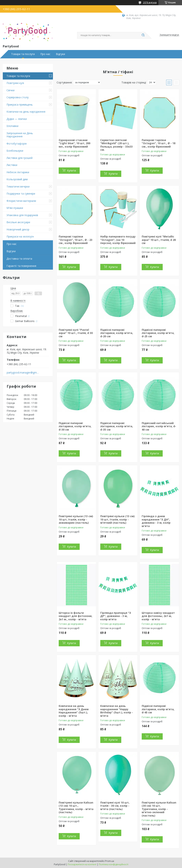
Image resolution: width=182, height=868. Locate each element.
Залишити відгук (169, 35)
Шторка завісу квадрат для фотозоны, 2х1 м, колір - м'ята (158, 616)
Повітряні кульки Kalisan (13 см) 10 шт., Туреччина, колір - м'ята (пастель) (76, 807)
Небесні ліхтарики (18, 172)
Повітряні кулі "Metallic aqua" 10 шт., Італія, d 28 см (159, 240)
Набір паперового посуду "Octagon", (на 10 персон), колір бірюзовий (118, 240)
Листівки (12, 165)
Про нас (45, 54)
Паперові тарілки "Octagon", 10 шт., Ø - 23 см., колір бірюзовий (75, 240)
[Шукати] (143, 35)
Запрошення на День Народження (20, 135)
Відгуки (60, 54)
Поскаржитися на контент (82, 864)
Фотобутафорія (17, 144)
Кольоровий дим (17, 179)
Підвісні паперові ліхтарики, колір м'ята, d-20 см (117, 333)
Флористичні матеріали (21, 201)
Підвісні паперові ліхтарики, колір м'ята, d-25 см (158, 333)
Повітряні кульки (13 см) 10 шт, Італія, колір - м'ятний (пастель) (117, 519)
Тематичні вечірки (18, 186)
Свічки (10, 90)
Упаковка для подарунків (22, 215)
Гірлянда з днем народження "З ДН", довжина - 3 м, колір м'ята (156, 521)
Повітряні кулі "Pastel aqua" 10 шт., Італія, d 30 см (76, 333)
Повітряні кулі (15, 83)
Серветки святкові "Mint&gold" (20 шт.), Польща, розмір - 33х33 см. (116, 145)
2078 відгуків (150, 3)
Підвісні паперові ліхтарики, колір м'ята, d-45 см (158, 709)
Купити (71, 170)
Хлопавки (12, 126)
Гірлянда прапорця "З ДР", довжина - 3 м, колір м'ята (116, 616)
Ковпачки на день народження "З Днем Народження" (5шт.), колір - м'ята (74, 711)
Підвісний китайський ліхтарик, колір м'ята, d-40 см (159, 426)
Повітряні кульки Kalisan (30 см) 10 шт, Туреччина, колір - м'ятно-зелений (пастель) (159, 809)
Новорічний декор (18, 229)
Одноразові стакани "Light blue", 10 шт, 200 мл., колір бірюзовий (74, 143)
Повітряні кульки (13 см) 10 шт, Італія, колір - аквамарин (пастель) (76, 519)
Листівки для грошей (19, 158)
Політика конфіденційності (114, 864)
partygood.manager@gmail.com (23, 373)
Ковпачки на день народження (26, 112)
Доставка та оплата (19, 259)
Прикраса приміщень (20, 105)
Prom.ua (110, 861)
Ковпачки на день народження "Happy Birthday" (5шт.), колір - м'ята (117, 711)
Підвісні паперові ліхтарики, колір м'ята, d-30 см (75, 426)
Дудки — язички (17, 119)
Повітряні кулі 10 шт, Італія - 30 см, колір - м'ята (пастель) (115, 806)
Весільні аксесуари (18, 222)
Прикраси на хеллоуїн (20, 236)
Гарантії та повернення (21, 266)
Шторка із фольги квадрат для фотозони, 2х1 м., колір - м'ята (75, 616)
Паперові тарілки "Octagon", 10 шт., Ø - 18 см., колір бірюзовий (159, 143)
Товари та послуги (23, 54)
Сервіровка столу (18, 97)
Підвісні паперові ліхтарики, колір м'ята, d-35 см (117, 426)
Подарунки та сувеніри (21, 194)
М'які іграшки (15, 208)
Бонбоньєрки (15, 151)
